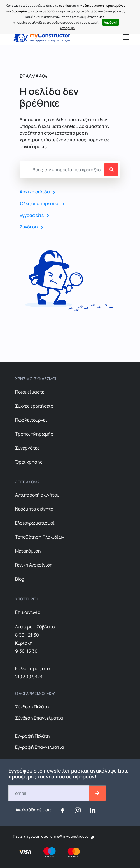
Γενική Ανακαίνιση (34, 565)
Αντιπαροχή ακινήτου (37, 495)
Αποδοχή (111, 22)
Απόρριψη (67, 28)
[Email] (49, 793)
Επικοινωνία (28, 612)
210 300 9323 (29, 677)
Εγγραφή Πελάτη (32, 736)
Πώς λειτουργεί (31, 420)
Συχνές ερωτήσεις (34, 406)
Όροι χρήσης (29, 462)
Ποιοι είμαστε (30, 392)
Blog (20, 579)
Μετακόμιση (28, 551)
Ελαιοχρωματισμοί (35, 523)
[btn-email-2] (97, 793)
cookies (65, 5)
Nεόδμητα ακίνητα (34, 509)
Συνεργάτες (27, 448)
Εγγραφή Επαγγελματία (39, 747)
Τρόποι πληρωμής (34, 434)
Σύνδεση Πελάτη (32, 707)
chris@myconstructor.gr (72, 836)
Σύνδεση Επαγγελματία (39, 718)
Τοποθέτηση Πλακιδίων (40, 537)
